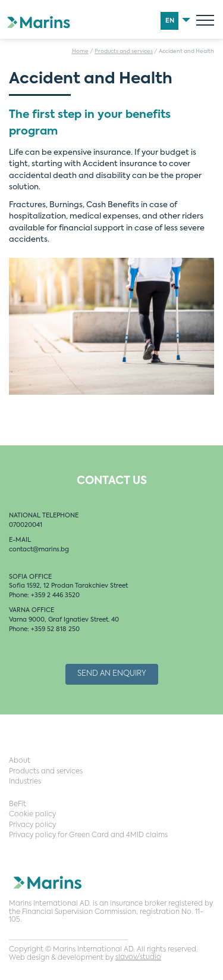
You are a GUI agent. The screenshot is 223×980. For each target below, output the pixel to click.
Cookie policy (32, 814)
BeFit (18, 804)
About (20, 761)
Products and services (124, 52)
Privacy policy (32, 825)
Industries (25, 782)
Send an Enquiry (112, 674)
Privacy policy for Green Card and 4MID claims (88, 835)
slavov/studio (138, 957)
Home (80, 52)
